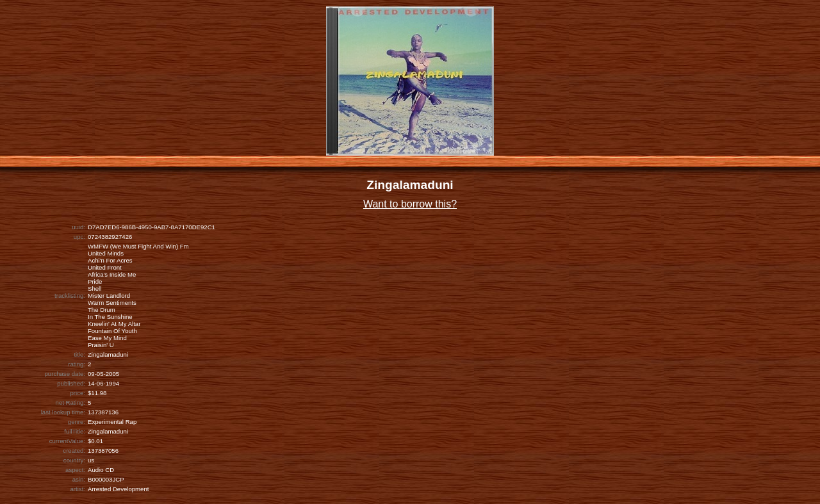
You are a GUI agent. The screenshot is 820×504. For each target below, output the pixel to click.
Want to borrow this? (410, 204)
